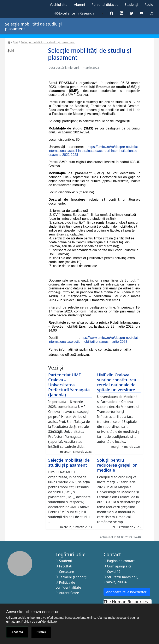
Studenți (131, 5)
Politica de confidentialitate (39, 622)
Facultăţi (66, 566)
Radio (149, 5)
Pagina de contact (121, 561)
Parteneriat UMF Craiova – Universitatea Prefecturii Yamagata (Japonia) (69, 385)
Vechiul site (58, 5)
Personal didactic (105, 5)
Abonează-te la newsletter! (127, 592)
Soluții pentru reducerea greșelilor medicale (117, 465)
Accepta (17, 632)
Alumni (79, 5)
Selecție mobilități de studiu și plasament (48, 42)
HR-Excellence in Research (74, 13)
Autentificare (69, 593)
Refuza (41, 632)
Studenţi (66, 561)
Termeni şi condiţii (73, 577)
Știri (15, 42)
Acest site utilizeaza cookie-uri (33, 612)
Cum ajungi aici (119, 566)
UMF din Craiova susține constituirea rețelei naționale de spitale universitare (117, 382)
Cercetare (66, 572)
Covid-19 (114, 572)
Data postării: (58, 68)
